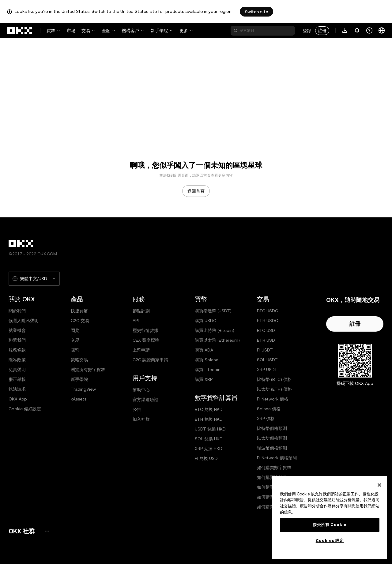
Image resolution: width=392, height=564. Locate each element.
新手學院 (159, 31)
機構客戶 (130, 31)
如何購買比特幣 (272, 477)
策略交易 (79, 360)
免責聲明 (17, 370)
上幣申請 (141, 350)
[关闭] (379, 485)
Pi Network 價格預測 (277, 458)
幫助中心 (141, 390)
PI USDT (265, 350)
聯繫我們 (17, 340)
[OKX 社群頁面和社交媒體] (47, 531)
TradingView (83, 389)
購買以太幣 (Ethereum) (217, 340)
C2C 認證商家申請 (150, 360)
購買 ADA (204, 350)
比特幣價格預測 (272, 428)
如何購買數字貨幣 (274, 468)
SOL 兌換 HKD (209, 439)
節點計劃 (141, 311)
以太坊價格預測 (272, 438)
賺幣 (75, 350)
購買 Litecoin (208, 370)
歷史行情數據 (145, 330)
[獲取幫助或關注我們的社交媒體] (369, 31)
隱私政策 (17, 360)
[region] (330, 517)
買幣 (51, 31)
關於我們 (17, 311)
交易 (86, 31)
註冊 (322, 31)
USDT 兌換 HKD (210, 429)
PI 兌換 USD (206, 458)
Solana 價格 (269, 409)
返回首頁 (196, 191)
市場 (71, 31)
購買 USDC (205, 321)
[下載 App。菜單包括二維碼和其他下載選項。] (345, 31)
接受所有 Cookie (330, 525)
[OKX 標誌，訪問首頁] (20, 31)
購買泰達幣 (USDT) (213, 311)
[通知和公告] (357, 31)
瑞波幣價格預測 (272, 448)
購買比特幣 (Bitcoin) (215, 330)
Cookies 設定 (330, 541)
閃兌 (75, 330)
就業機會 (17, 330)
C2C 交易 (80, 321)
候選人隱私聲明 (24, 321)
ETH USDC (268, 321)
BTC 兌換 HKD (209, 409)
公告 (137, 409)
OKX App (18, 399)
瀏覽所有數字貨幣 (88, 370)
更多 (184, 31)
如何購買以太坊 (272, 487)
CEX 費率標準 (146, 340)
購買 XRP (204, 379)
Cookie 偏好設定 (25, 409)
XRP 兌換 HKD (209, 449)
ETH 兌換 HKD (209, 419)
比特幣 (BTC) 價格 (274, 379)
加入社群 (141, 419)
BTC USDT (267, 330)
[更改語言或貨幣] (382, 31)
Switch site (256, 12)
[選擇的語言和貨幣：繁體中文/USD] (34, 279)
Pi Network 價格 (273, 399)
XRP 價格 (266, 419)
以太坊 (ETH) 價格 (274, 389)
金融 (106, 31)
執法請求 (17, 389)
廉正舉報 (17, 379)
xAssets (79, 399)
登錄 (307, 31)
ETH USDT (267, 340)
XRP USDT (267, 370)
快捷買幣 (79, 311)
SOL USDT (267, 360)
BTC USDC (268, 311)
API (136, 321)
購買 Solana (207, 360)
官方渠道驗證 (145, 400)
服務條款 (17, 350)
